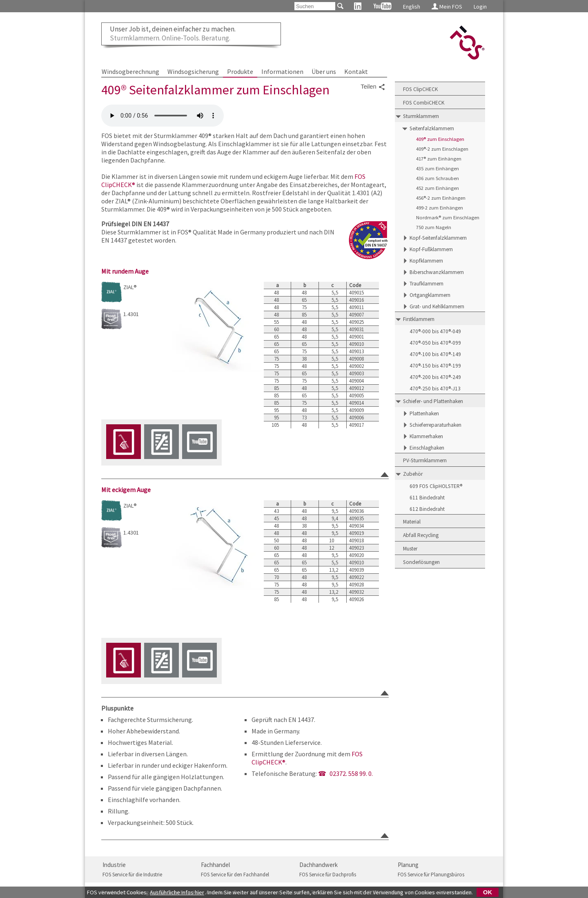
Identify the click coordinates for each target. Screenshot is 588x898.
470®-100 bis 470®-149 (435, 354)
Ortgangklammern (430, 295)
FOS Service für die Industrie (132, 875)
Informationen (282, 71)
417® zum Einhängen (439, 159)
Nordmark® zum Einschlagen (448, 217)
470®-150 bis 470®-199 (435, 366)
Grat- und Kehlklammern (437, 306)
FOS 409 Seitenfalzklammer (163, 116)
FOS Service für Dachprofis (328, 875)
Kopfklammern (426, 261)
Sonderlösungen (421, 562)
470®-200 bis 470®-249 (435, 377)
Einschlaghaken (427, 448)
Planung (408, 865)
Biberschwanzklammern (437, 272)
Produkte (240, 71)
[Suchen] (315, 6)
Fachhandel (215, 865)
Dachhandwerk (318, 865)
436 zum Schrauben (438, 178)
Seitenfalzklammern (432, 128)
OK (488, 892)
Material (412, 522)
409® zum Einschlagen (440, 139)
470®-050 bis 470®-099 (435, 343)
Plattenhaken (424, 413)
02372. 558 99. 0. (351, 773)
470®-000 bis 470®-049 (435, 331)
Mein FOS (447, 7)
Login (480, 7)
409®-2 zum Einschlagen (442, 149)
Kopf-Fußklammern (431, 249)
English (412, 7)
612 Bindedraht (427, 509)
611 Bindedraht (427, 498)
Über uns (324, 71)
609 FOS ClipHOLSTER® (436, 486)
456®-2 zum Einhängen (441, 198)
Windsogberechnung (130, 71)
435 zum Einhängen (438, 168)
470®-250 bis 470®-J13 (435, 389)
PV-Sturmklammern (425, 460)
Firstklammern (419, 319)
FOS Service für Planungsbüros (431, 875)
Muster (410, 549)
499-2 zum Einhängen (440, 208)
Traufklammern (427, 284)
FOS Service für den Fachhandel (235, 875)
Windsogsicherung (193, 71)
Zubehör (413, 474)
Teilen (373, 87)
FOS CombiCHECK (424, 103)
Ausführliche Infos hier (177, 892)
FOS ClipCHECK (420, 89)
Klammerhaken (426, 436)
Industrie (114, 865)
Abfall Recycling (421, 535)
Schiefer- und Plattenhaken (433, 401)
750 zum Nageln (434, 227)
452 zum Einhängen (438, 188)
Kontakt (356, 71)
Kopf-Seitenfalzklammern (438, 238)
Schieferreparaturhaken (435, 425)
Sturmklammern (421, 116)
